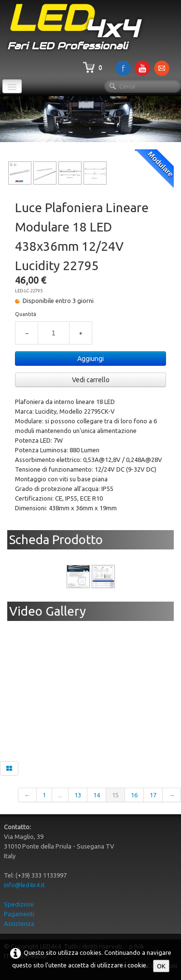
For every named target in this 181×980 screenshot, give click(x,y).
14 (97, 795)
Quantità (26, 314)
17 (153, 795)
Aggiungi (90, 359)
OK (161, 966)
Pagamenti (19, 914)
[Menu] (12, 86)
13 (78, 795)
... (60, 795)
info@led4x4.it (24, 885)
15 (115, 795)
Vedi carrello (91, 380)
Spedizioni (19, 904)
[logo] (73, 28)
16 (134, 795)
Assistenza (19, 923)
